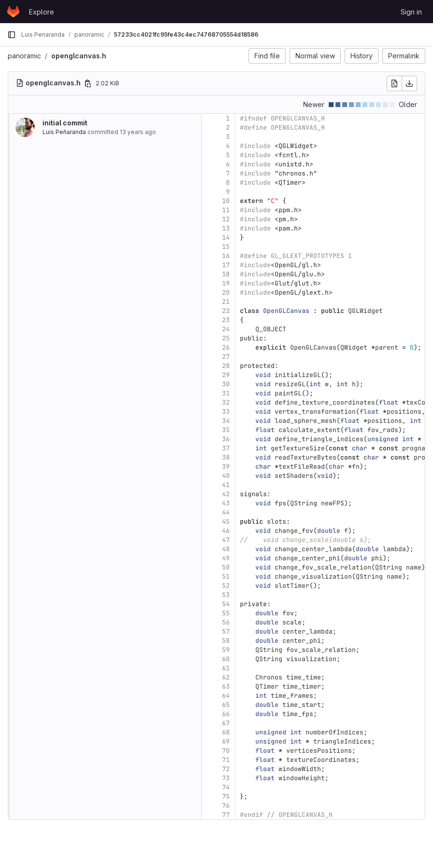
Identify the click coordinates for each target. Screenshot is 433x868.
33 (226, 412)
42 (226, 494)
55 (226, 613)
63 (226, 686)
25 (226, 338)
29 (226, 375)
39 (226, 467)
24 (226, 329)
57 (226, 631)
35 (226, 430)
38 (226, 457)
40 (226, 476)
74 (226, 787)
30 (226, 384)
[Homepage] (13, 12)
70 (226, 751)
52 (226, 586)
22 (226, 311)
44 (226, 512)
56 (226, 622)
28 (226, 366)
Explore (42, 12)
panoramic (24, 56)
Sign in (411, 12)
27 (226, 357)
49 (226, 558)
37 (226, 448)
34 (226, 421)
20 (226, 292)
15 (226, 247)
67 (226, 723)
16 (226, 256)
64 (226, 696)
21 (226, 302)
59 (226, 650)
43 (226, 503)
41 (226, 485)
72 (226, 769)
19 (226, 283)
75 (226, 796)
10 (226, 201)
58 (226, 641)
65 (226, 705)
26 (226, 347)
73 (226, 778)
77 (226, 815)
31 (226, 393)
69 (226, 741)
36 (226, 439)
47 (226, 540)
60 (226, 659)
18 (226, 274)
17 (226, 265)
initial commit (65, 123)
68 (226, 732)
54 (226, 604)
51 (226, 576)
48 (226, 549)
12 (226, 219)
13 (226, 228)
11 (226, 210)
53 (226, 595)
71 (226, 760)
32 (226, 402)
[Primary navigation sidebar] (12, 35)
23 (226, 320)
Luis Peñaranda (64, 132)
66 (226, 714)
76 (226, 806)
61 (226, 668)
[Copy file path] (88, 83)
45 (226, 522)
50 (226, 567)
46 (226, 531)
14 (226, 237)
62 (226, 677)
